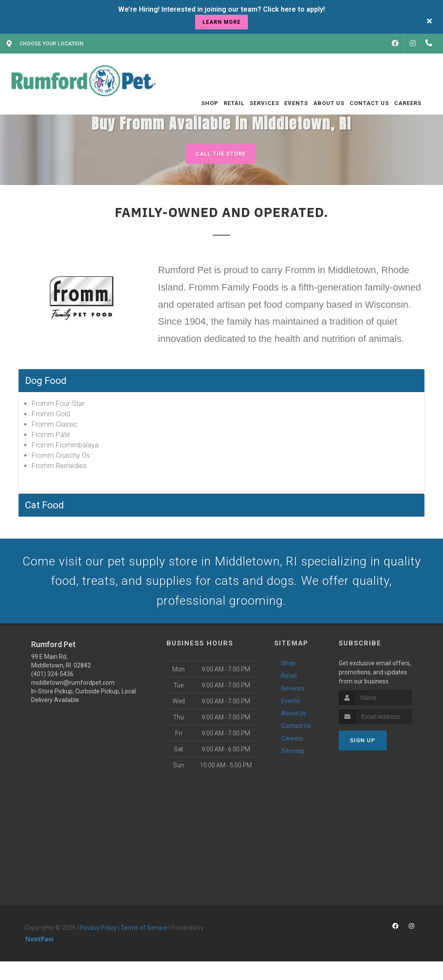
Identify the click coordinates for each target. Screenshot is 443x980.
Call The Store (220, 154)
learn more (221, 22)
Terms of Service (144, 932)
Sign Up (363, 744)
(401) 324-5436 (52, 678)
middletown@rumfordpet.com (73, 686)
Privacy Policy (98, 932)
